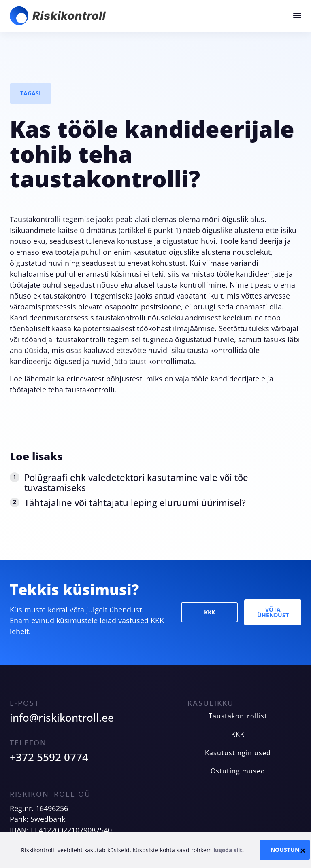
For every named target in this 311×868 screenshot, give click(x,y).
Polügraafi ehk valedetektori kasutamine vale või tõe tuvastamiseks (136, 482)
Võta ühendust (273, 612)
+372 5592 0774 (49, 757)
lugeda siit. (229, 850)
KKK (210, 612)
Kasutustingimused (238, 753)
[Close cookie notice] (303, 850)
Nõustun (285, 850)
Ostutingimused (238, 771)
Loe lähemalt (32, 379)
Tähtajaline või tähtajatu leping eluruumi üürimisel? (135, 502)
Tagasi (31, 93)
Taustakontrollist (238, 716)
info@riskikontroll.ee (62, 718)
